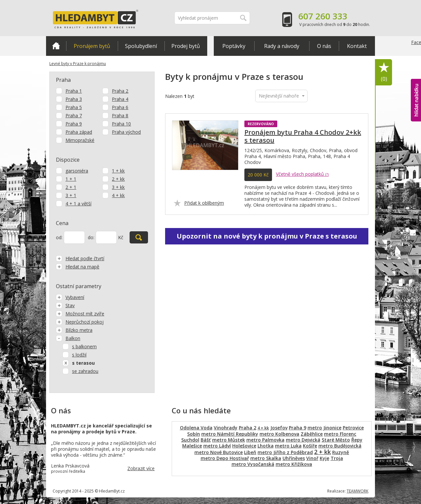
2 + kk (118, 179)
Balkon (68, 338)
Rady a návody (282, 46)
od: (59, 237)
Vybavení (70, 297)
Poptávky (234, 46)
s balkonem (84, 346)
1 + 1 (71, 179)
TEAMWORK (358, 491)
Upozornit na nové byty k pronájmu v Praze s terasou (267, 236)
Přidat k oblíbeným (204, 203)
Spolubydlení (141, 46)
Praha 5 (74, 107)
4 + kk (118, 195)
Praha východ (126, 132)
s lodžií (79, 355)
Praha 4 (120, 99)
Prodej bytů (186, 46)
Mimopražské (80, 140)
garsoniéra (77, 171)
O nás (324, 46)
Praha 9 (74, 124)
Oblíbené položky (384, 72)
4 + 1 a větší (78, 204)
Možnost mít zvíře (80, 314)
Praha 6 (120, 107)
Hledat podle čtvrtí (80, 258)
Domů (56, 46)
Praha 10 (121, 124)
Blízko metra (74, 330)
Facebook (416, 56)
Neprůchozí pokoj (80, 322)
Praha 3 (74, 99)
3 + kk (118, 187)
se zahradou (85, 371)
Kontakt (357, 46)
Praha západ (79, 132)
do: (91, 237)
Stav (65, 305)
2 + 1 (71, 187)
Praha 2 (120, 91)
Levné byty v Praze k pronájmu (78, 64)
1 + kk (118, 171)
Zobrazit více (141, 468)
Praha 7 (74, 115)
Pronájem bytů (92, 46)
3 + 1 (71, 195)
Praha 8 (120, 115)
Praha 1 (74, 91)
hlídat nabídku (416, 100)
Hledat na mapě (78, 267)
